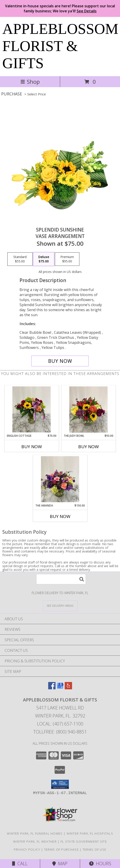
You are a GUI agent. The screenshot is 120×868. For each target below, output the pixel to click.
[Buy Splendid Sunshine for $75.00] (60, 361)
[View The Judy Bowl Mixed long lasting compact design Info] (88, 410)
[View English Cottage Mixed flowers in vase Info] (32, 410)
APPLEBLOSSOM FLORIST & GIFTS (60, 46)
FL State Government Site (84, 841)
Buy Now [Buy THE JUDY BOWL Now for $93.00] (89, 447)
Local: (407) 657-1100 (60, 724)
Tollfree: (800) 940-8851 (60, 732)
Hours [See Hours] (100, 864)
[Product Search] (61, 579)
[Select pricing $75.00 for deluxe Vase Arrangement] (44, 259)
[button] (60, 784)
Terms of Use (95, 849)
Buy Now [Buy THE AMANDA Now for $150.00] (60, 516)
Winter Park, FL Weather (35, 841)
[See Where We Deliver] (60, 605)
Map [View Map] (60, 864)
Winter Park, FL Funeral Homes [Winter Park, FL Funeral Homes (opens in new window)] (35, 833)
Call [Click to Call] (20, 864)
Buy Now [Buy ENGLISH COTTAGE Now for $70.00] (32, 447)
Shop (30, 82)
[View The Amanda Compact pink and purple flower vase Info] (60, 479)
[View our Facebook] (52, 688)
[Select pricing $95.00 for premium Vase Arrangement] (67, 259)
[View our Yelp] (68, 688)
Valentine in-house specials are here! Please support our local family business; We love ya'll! (60, 8)
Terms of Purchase (61, 849)
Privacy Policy (27, 849)
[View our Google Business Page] (60, 688)
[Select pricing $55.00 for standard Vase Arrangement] (20, 259)
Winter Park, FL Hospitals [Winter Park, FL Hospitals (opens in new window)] (90, 833)
